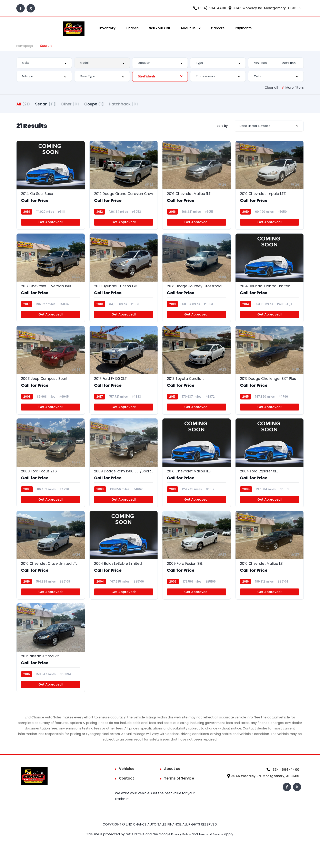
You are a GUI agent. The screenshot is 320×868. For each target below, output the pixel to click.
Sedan (50, 104)
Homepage (25, 46)
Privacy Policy (180, 853)
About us (188, 28)
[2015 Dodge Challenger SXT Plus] (270, 379)
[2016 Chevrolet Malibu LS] (270, 570)
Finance (132, 28)
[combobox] (44, 63)
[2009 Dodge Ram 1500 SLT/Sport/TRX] (124, 474)
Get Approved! (51, 227)
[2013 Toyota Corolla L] (197, 379)
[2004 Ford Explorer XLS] (270, 474)
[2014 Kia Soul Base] (51, 189)
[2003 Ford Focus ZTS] (51, 474)
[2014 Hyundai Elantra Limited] (270, 284)
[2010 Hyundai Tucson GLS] (124, 284)
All (23, 104)
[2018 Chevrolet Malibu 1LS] (197, 474)
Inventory (107, 28)
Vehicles (127, 787)
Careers (218, 28)
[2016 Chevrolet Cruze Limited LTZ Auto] (51, 570)
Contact (127, 797)
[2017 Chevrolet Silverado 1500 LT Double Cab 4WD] (51, 284)
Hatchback (144, 104)
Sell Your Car (160, 28)
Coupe (109, 104)
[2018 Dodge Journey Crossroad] (197, 284)
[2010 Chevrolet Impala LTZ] (270, 189)
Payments (243, 28)
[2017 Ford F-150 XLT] (124, 379)
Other (80, 104)
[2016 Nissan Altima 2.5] (51, 665)
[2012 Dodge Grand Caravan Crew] (124, 189)
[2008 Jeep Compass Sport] (51, 379)
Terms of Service (179, 797)
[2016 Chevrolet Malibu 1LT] (197, 189)
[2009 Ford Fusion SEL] (197, 570)
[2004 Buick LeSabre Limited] (124, 570)
